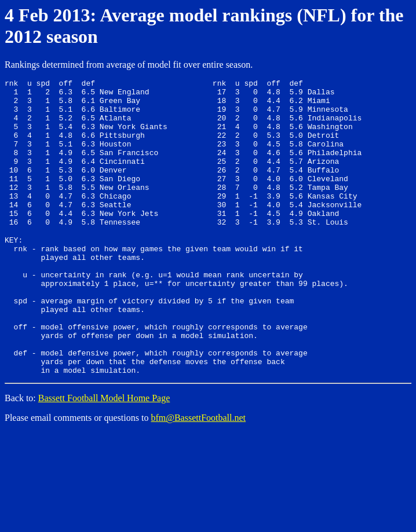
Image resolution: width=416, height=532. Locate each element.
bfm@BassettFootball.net (198, 475)
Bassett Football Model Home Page (104, 455)
